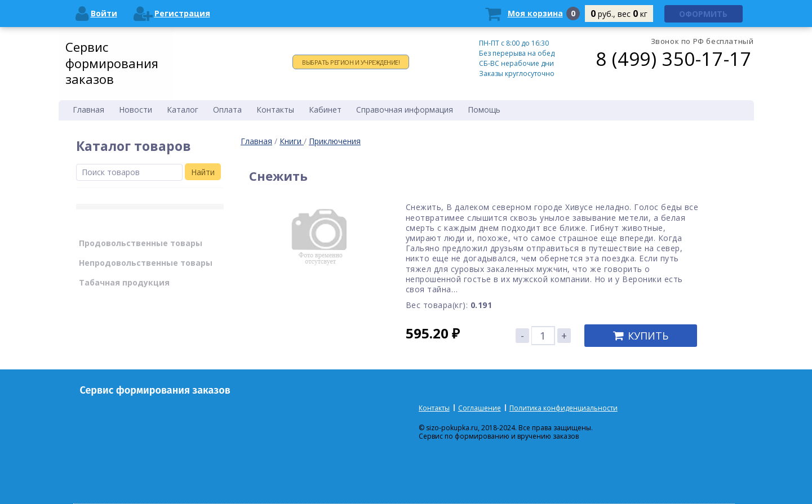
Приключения (335, 141)
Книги (292, 141)
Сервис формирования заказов (112, 63)
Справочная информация (405, 110)
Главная (256, 141)
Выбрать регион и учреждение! (351, 62)
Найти (203, 172)
